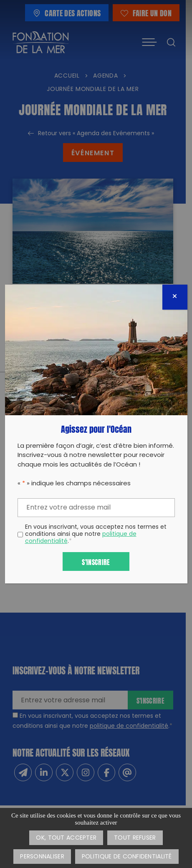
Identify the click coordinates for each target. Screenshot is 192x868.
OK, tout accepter (66, 838)
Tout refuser (135, 838)
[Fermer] (175, 297)
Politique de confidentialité (127, 857)
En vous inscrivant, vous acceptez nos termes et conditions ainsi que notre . (96, 535)
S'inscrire (96, 561)
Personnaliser (42, 857)
